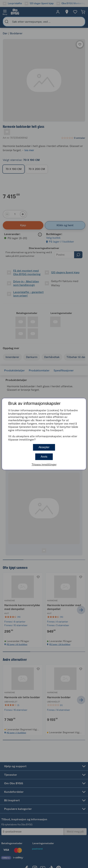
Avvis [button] (44, 457)
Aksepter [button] (44, 447)
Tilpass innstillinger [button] (44, 464)
